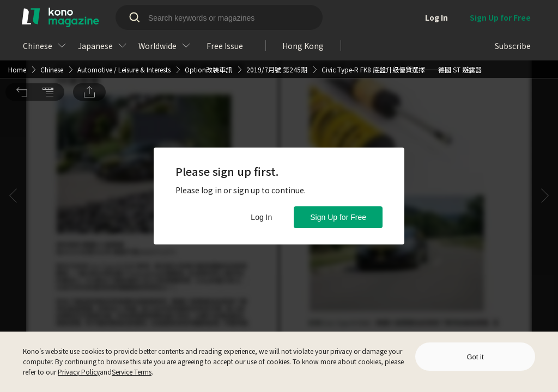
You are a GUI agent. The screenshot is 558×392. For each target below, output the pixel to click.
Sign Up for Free (338, 217)
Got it (475, 357)
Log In (261, 217)
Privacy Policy (79, 372)
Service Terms (132, 372)
